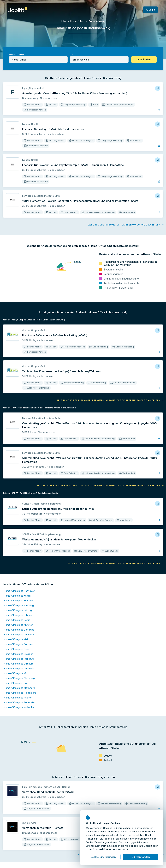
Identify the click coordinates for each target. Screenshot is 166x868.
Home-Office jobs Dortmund (19, 630)
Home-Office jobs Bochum (18, 644)
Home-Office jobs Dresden (19, 654)
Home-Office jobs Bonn (17, 683)
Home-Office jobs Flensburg (19, 678)
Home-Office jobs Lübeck (18, 615)
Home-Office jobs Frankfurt (19, 659)
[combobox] (38, 60)
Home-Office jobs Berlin (17, 620)
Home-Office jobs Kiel (16, 639)
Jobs (63, 21)
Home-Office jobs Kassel (17, 596)
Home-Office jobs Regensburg (21, 702)
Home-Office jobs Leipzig (18, 610)
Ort (71, 55)
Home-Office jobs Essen (17, 649)
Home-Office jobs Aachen (18, 698)
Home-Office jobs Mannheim (19, 688)
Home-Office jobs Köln (16, 673)
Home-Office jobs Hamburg (19, 605)
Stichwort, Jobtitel (17, 55)
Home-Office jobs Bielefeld (19, 601)
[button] (144, 60)
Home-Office (77, 21)
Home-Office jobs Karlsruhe (19, 707)
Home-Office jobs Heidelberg (20, 693)
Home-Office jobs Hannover (19, 591)
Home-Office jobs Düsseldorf (20, 668)
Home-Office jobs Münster (18, 625)
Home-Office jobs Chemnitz (19, 635)
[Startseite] (18, 10)
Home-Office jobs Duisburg (19, 664)
